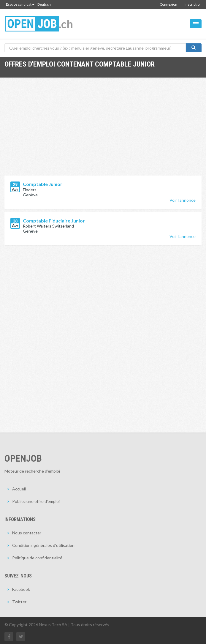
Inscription (193, 4)
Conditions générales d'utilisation (43, 545)
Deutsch (44, 4)
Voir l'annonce (183, 200)
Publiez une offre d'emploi (36, 501)
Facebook (21, 589)
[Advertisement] (103, 131)
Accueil (19, 489)
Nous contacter (27, 533)
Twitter (19, 602)
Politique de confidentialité (37, 558)
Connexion (168, 4)
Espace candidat (20, 4)
